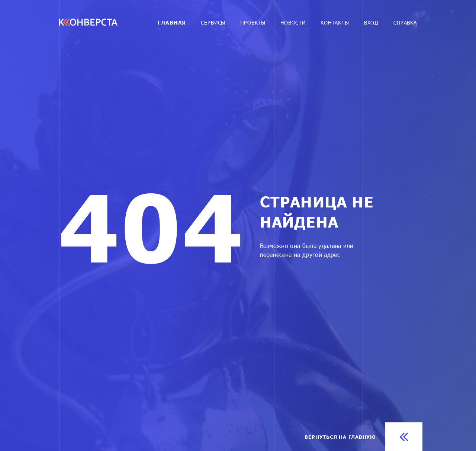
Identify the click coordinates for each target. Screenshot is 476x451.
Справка (405, 22)
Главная (172, 22)
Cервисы (213, 22)
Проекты (253, 22)
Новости (293, 22)
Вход (371, 22)
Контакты (335, 22)
